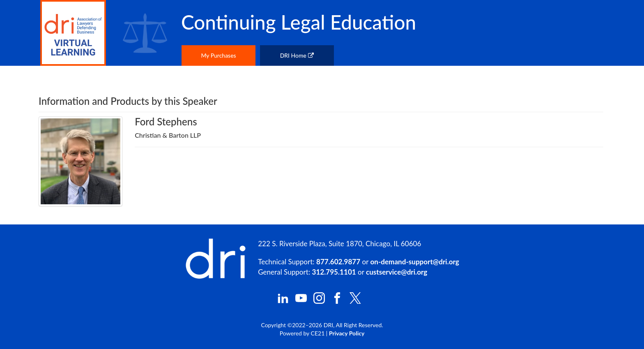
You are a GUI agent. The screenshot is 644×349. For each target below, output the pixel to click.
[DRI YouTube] (301, 302)
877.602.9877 (338, 262)
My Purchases (218, 55)
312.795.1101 (334, 272)
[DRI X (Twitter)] (355, 302)
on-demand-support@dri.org (414, 262)
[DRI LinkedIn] (283, 302)
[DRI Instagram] (319, 302)
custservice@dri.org (397, 272)
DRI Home (297, 55)
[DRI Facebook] (337, 302)
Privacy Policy (347, 333)
